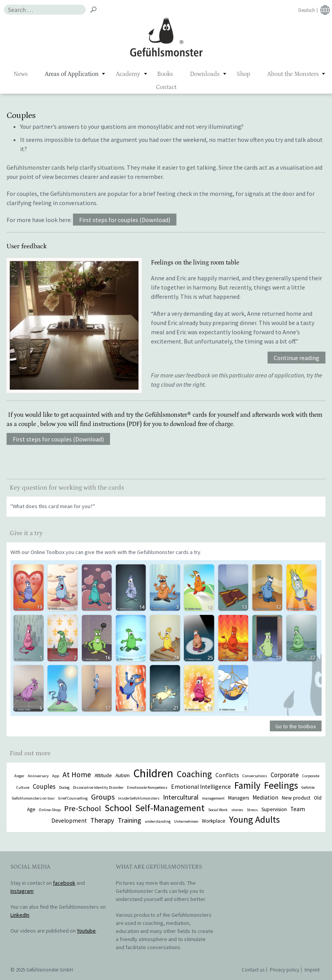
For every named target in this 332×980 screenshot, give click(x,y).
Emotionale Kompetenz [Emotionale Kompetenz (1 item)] (147, 787)
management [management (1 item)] (213, 798)
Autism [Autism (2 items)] (123, 775)
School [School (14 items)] (118, 808)
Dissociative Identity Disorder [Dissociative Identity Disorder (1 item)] (98, 787)
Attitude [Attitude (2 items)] (103, 775)
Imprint (312, 970)
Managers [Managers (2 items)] (239, 798)
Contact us (253, 970)
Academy (128, 74)
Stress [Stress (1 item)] (252, 810)
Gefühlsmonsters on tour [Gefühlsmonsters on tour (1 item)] (33, 798)
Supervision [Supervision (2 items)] (274, 809)
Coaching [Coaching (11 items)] (194, 774)
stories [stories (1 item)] (237, 810)
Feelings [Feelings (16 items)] (281, 785)
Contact (166, 87)
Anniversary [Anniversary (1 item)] (38, 776)
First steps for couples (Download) (125, 220)
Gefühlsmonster (166, 37)
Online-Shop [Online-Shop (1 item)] (50, 810)
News (21, 74)
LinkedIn (20, 915)
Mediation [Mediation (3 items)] (265, 797)
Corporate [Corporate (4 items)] (285, 775)
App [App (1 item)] (56, 776)
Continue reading (296, 358)
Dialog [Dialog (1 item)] (64, 787)
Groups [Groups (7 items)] (103, 797)
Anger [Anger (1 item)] (19, 776)
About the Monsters (293, 74)
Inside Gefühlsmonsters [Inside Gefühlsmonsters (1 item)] (139, 798)
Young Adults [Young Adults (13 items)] (254, 819)
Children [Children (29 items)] (153, 773)
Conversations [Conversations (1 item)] (255, 776)
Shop (243, 74)
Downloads (205, 74)
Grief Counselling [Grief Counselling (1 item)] (73, 798)
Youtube (86, 931)
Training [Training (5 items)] (130, 820)
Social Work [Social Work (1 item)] (218, 810)
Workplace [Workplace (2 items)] (214, 821)
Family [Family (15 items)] (247, 785)
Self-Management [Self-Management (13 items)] (170, 808)
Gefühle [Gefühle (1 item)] (308, 787)
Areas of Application (72, 74)
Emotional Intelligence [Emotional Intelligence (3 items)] (201, 787)
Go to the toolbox (296, 726)
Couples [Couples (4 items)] (44, 786)
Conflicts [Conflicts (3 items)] (227, 775)
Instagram (22, 891)
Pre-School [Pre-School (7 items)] (83, 808)
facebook (64, 883)
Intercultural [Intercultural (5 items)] (181, 797)
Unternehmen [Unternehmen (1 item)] (186, 821)
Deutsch (307, 10)
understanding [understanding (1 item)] (158, 821)
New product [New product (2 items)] (296, 798)
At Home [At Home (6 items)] (77, 775)
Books (165, 74)
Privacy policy (285, 970)
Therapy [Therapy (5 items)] (102, 820)
